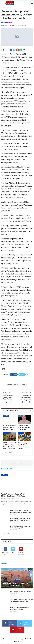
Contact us (28, 639)
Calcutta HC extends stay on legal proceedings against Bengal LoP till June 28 (25, 399)
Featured (4, 22)
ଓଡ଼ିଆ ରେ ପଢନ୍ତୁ (19, 639)
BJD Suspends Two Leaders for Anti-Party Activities (17, 584)
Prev (6, 453)
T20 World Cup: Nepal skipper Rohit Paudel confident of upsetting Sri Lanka (9, 399)
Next (11, 453)
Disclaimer (17, 642)
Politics (10, 22)
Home (5, 639)
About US (11, 639)
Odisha (21, 416)
